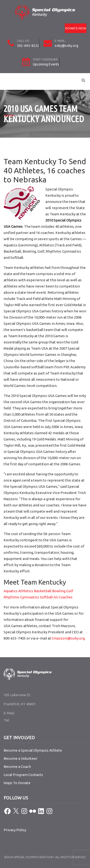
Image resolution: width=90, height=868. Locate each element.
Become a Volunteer (21, 758)
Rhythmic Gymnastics (21, 597)
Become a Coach (17, 767)
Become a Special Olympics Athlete (33, 750)
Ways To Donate (17, 783)
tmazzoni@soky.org (68, 638)
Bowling (59, 591)
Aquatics (11, 591)
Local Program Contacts (23, 775)
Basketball (42, 591)
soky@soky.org (66, 46)
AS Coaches (63, 597)
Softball (46, 597)
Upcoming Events (46, 64)
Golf (70, 591)
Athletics (26, 591)
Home (9, 115)
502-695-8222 (28, 46)
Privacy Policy (15, 830)
